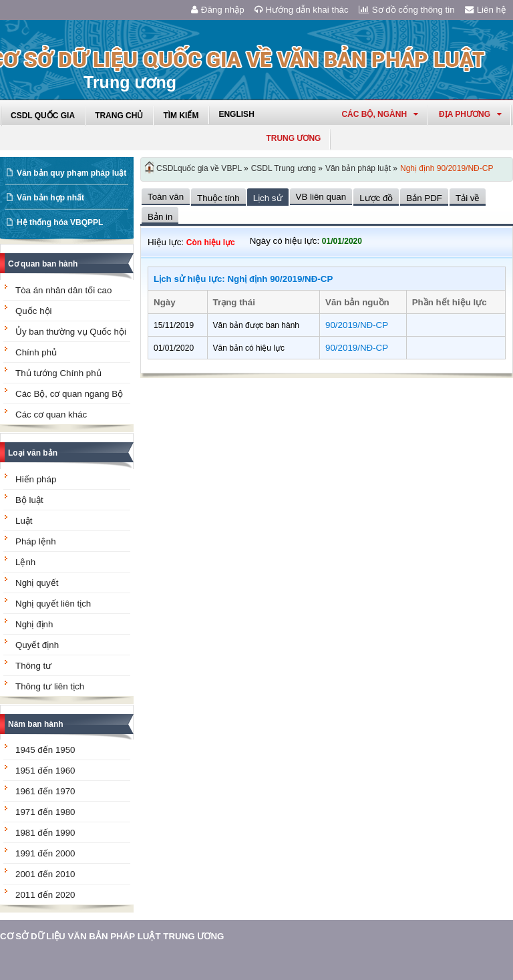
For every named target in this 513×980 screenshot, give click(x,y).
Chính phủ (36, 352)
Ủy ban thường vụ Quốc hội (71, 332)
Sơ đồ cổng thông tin (407, 10)
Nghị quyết (37, 583)
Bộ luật (29, 500)
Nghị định (34, 624)
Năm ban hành (36, 724)
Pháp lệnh (36, 541)
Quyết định (37, 645)
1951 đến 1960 (45, 771)
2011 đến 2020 (45, 895)
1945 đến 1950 (45, 750)
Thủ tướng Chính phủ (58, 373)
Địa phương (470, 114)
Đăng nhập (218, 10)
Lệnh (25, 562)
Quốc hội (34, 311)
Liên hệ (486, 10)
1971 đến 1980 (45, 812)
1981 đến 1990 (45, 833)
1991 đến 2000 (45, 853)
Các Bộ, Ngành (380, 114)
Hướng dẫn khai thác (302, 10)
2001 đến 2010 (45, 874)
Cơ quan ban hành (43, 264)
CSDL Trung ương (284, 168)
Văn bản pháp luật (358, 168)
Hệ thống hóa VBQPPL (60, 222)
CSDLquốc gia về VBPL (199, 168)
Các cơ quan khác (51, 415)
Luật (24, 521)
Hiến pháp (36, 479)
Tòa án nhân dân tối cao (63, 290)
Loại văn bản (33, 453)
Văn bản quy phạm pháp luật (71, 173)
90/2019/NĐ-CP (357, 325)
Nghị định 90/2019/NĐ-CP (447, 168)
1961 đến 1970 (45, 791)
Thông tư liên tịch (50, 686)
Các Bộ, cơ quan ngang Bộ (69, 394)
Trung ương (293, 138)
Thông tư (33, 666)
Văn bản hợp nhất (50, 198)
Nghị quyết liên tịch (53, 604)
